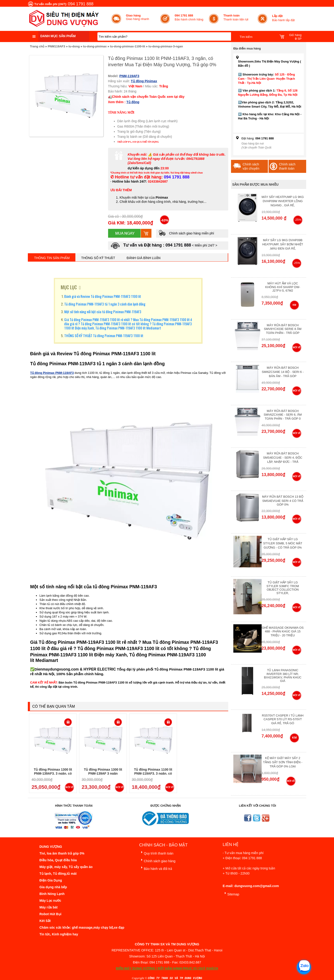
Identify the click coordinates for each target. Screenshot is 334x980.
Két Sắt (45, 921)
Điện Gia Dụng (51, 880)
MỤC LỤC (69, 287)
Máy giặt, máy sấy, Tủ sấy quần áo (66, 867)
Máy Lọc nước (50, 901)
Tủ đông (133, 102)
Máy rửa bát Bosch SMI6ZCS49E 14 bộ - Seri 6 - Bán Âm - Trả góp (283, 372)
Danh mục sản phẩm (58, 36)
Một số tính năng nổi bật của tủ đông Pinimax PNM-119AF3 (103, 312)
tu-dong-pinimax (95, 46)
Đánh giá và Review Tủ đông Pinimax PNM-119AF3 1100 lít (103, 296)
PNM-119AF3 (129, 76)
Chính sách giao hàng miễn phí (186, 233)
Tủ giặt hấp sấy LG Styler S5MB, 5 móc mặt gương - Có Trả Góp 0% (283, 543)
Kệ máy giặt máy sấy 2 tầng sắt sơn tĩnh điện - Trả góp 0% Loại (283, 762)
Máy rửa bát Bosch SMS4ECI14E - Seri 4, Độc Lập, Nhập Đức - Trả (283, 458)
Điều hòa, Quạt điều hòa (58, 860)
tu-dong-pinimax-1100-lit (127, 46)
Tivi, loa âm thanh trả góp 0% (62, 853)
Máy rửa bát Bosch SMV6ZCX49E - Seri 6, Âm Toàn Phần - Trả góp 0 (283, 415)
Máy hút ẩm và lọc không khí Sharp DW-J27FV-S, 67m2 (283, 287)
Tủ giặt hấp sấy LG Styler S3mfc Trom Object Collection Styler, (283, 588)
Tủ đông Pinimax (144, 81)
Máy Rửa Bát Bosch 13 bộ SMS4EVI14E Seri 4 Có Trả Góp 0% (283, 501)
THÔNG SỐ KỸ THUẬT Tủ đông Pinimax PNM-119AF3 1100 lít (104, 335)
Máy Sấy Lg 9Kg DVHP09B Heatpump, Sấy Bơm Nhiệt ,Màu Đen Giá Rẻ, (283, 244)
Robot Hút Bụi (50, 914)
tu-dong (74, 46)
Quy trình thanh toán (156, 853)
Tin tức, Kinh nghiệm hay (59, 934)
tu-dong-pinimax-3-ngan (166, 46)
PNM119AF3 (56, 46)
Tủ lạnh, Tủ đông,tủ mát (58, 874)
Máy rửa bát (48, 907)
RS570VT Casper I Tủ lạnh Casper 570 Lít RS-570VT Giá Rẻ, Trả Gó (283, 719)
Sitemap (231, 893)
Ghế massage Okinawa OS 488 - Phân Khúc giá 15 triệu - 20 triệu (283, 631)
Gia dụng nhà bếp (53, 887)
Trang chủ (37, 46)
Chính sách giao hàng (157, 860)
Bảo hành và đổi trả (156, 868)
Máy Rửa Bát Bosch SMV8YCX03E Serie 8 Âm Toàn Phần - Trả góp (283, 329)
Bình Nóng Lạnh (52, 894)
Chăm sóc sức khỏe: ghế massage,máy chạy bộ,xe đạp (82, 927)
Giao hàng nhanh (138, 17)
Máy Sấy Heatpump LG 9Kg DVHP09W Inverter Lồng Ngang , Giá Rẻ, (283, 201)
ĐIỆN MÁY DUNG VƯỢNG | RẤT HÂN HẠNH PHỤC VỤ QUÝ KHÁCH (167, 968)
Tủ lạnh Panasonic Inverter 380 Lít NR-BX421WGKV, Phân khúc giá (283, 676)
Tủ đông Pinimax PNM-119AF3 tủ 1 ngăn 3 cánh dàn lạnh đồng (105, 304)
